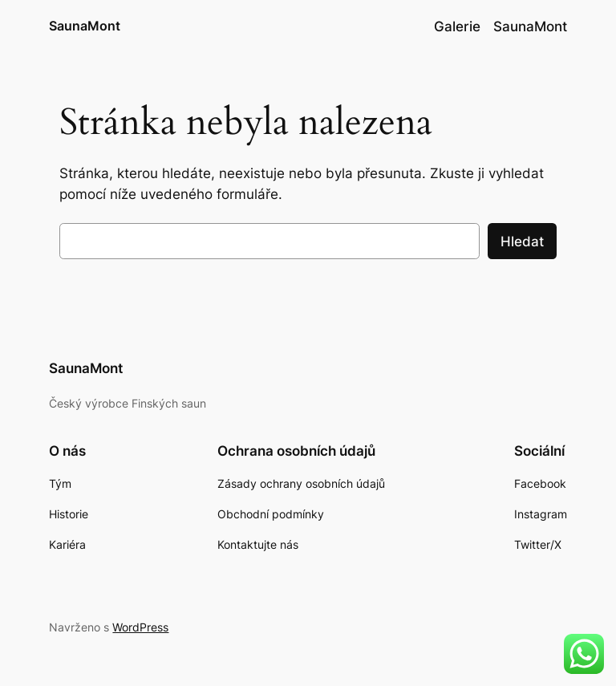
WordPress (140, 627)
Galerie (457, 26)
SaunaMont (85, 26)
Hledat (522, 242)
